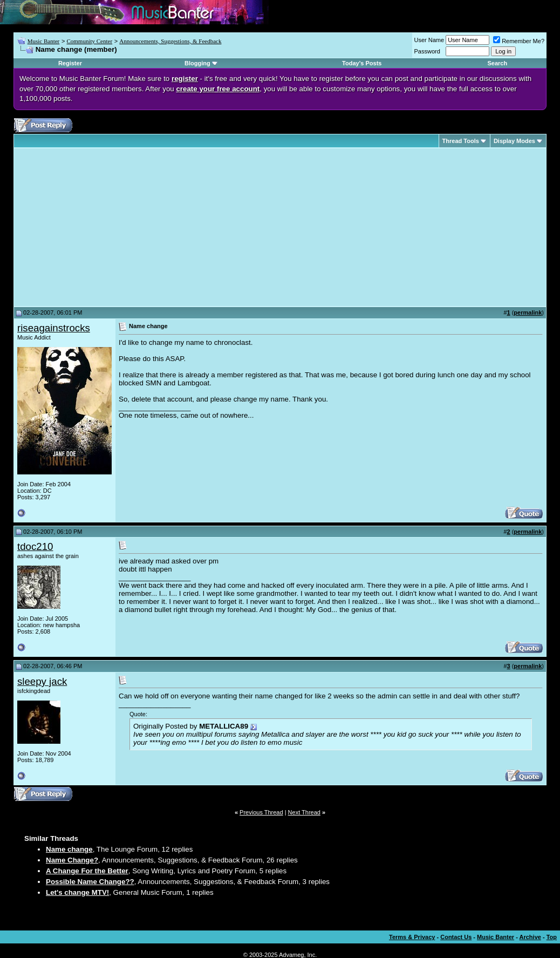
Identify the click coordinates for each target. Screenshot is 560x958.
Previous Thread (261, 812)
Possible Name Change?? (90, 882)
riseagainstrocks (54, 328)
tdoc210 (35, 546)
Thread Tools (461, 141)
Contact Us (456, 937)
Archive (530, 937)
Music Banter (44, 41)
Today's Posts (362, 63)
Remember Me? (519, 41)
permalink (528, 312)
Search (497, 63)
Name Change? (72, 860)
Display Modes (514, 141)
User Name (429, 40)
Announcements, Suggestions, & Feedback (170, 41)
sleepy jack (42, 681)
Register (70, 63)
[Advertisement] (108, 227)
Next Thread (304, 812)
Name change (69, 849)
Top (552, 937)
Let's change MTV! (77, 892)
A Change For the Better (87, 871)
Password (427, 51)
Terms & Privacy (412, 937)
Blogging (197, 63)
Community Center (89, 41)
